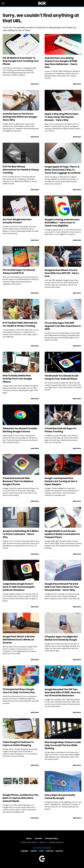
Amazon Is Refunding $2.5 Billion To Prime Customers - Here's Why (21, 534)
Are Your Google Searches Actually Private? (17, 221)
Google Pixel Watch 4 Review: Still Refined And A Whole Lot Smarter (19, 640)
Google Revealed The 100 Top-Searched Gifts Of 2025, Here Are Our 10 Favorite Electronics (62, 692)
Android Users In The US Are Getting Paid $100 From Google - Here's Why (21, 117)
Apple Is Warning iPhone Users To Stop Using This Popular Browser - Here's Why (62, 117)
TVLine (41, 851)
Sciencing (50, 851)
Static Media (31, 843)
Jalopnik (33, 851)
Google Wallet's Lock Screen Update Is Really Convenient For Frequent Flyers (62, 534)
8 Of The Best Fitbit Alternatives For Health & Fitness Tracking (20, 324)
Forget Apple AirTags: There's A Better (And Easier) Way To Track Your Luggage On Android (63, 170)
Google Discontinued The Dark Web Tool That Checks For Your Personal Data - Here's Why (62, 587)
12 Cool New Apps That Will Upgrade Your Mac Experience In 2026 (63, 326)
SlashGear (59, 851)
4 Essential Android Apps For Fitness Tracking (61, 430)
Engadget (24, 851)
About (29, 838)
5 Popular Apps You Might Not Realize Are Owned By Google (61, 638)
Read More (35, 84)
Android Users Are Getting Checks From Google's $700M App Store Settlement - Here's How (61, 63)
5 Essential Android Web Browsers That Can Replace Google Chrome (18, 481)
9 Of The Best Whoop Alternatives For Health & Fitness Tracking (21, 170)
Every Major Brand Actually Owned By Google (60, 797)
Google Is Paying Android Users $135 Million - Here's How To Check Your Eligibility (62, 223)
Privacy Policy (52, 838)
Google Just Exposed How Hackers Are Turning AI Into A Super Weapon (61, 481)
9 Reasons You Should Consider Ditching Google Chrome (20, 430)
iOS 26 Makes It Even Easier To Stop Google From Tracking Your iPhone (21, 61)
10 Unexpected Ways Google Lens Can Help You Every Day (19, 691)
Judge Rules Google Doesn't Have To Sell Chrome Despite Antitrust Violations (19, 587)
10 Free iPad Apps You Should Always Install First (19, 271)
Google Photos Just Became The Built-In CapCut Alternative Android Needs (20, 798)
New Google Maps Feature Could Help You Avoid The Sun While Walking (63, 745)
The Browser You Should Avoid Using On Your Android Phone (61, 377)
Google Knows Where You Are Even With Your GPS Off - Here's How (62, 273)
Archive (38, 838)
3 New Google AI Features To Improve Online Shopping (18, 744)
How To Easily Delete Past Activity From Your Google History (17, 379)
